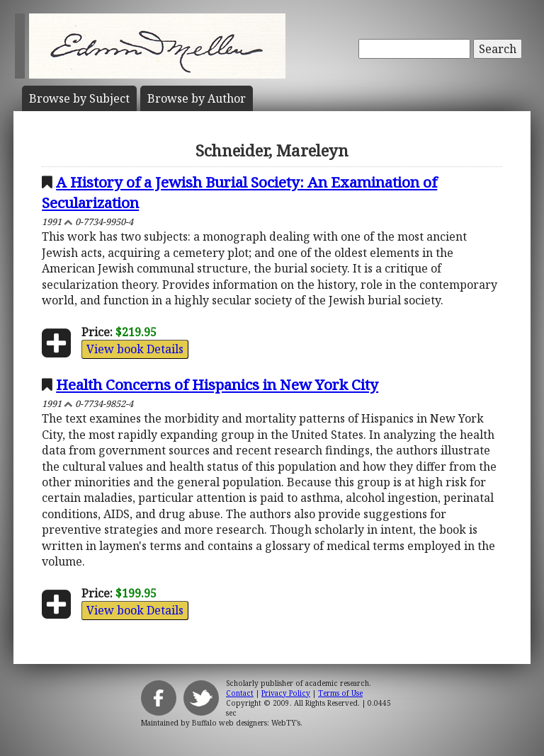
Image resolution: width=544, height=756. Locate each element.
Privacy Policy (286, 693)
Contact (240, 693)
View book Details (135, 349)
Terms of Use (340, 693)
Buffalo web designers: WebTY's (246, 723)
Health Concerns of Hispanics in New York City (217, 384)
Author (197, 98)
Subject (79, 98)
